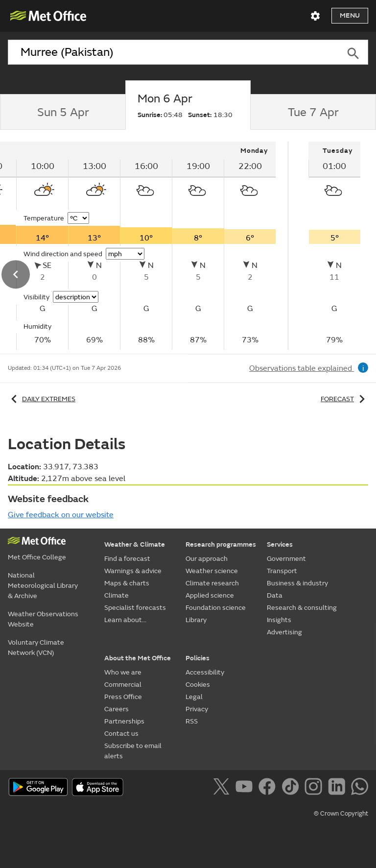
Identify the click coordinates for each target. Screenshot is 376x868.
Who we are (123, 672)
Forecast (344, 399)
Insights (279, 620)
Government (286, 559)
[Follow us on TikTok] (292, 788)
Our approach (207, 559)
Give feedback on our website (61, 515)
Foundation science (216, 608)
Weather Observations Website (43, 619)
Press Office (123, 697)
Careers (117, 709)
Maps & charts (127, 583)
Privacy (197, 709)
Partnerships (124, 721)
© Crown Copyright (341, 814)
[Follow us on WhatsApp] (360, 788)
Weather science (212, 571)
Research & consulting (302, 608)
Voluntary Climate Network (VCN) (36, 648)
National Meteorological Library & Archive (43, 586)
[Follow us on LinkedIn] (339, 788)
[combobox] (173, 52)
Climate (117, 595)
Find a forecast (127, 559)
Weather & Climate (135, 544)
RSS (192, 721)
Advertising (284, 632)
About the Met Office (138, 658)
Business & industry (297, 583)
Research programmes (221, 544)
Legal (194, 697)
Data (275, 595)
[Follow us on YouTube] (246, 788)
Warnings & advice (133, 571)
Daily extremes (42, 399)
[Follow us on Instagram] (315, 788)
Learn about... (125, 620)
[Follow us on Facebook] (269, 788)
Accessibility (205, 672)
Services (280, 544)
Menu (350, 15)
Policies (198, 658)
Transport (282, 571)
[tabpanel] (334, 246)
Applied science (210, 595)
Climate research (212, 583)
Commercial (123, 685)
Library (196, 620)
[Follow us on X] (223, 788)
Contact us (121, 734)
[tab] (63, 112)
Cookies (198, 685)
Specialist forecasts (135, 608)
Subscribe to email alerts (133, 751)
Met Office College (37, 557)
